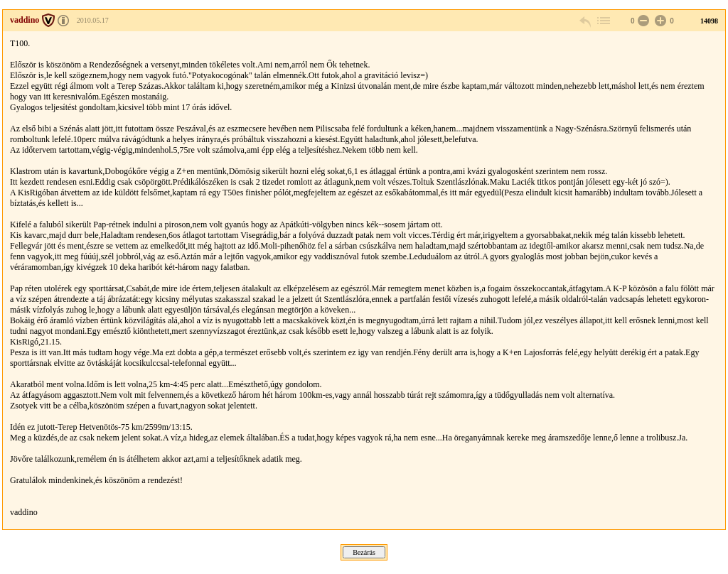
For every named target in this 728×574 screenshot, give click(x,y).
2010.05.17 (93, 20)
